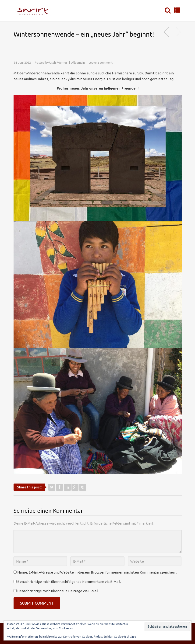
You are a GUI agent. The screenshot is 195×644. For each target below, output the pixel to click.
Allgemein (78, 63)
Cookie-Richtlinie (125, 637)
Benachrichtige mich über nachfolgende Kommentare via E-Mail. (69, 582)
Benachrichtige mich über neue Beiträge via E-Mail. (58, 591)
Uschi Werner (58, 63)
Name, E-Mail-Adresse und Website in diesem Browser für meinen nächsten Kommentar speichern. (97, 572)
